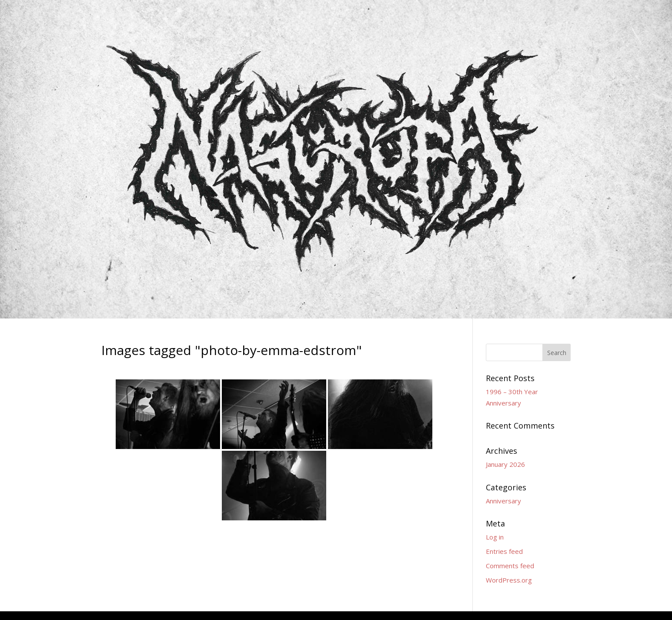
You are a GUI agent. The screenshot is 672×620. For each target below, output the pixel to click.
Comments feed (510, 566)
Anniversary (503, 501)
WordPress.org (509, 580)
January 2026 (505, 464)
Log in (495, 537)
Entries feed (504, 551)
